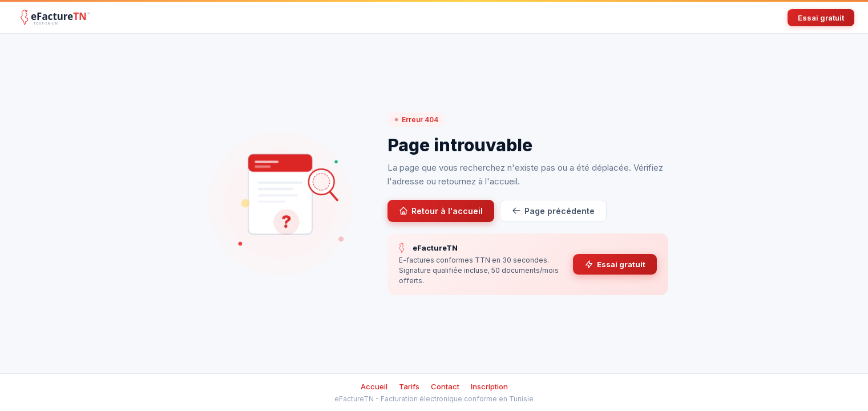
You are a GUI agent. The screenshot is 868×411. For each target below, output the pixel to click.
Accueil (374, 386)
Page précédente (553, 211)
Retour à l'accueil (441, 211)
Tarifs (409, 386)
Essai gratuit (821, 18)
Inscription (489, 386)
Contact (445, 386)
